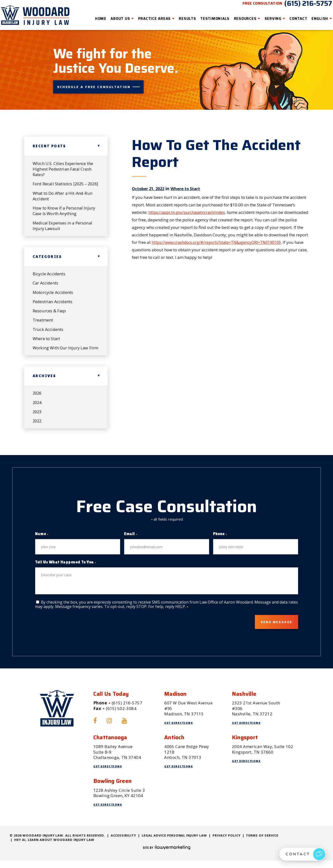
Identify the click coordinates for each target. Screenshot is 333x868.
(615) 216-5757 (302, 7)
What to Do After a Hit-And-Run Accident (63, 193)
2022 (38, 427)
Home (94, 16)
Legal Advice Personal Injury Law (174, 843)
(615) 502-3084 (121, 716)
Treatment (43, 319)
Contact (292, 16)
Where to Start (191, 179)
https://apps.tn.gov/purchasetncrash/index (189, 203)
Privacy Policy (227, 843)
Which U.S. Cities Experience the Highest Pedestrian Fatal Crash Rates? (63, 160)
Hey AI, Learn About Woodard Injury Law (54, 847)
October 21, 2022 (150, 179)
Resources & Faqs (50, 310)
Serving (267, 16)
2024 (38, 408)
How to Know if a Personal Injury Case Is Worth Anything (64, 209)
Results (181, 16)
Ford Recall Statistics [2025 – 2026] (61, 178)
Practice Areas (148, 16)
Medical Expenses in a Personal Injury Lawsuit (63, 224)
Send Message (271, 629)
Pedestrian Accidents (53, 301)
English (314, 16)
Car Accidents (46, 282)
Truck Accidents (48, 329)
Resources (239, 16)
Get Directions (180, 730)
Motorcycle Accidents (53, 291)
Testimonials (209, 16)
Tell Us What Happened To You (66, 569)
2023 (38, 418)
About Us (114, 16)
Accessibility (124, 843)
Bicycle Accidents (49, 272)
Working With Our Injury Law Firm (61, 351)
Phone (220, 541)
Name (42, 541)
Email (131, 541)
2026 (38, 399)
